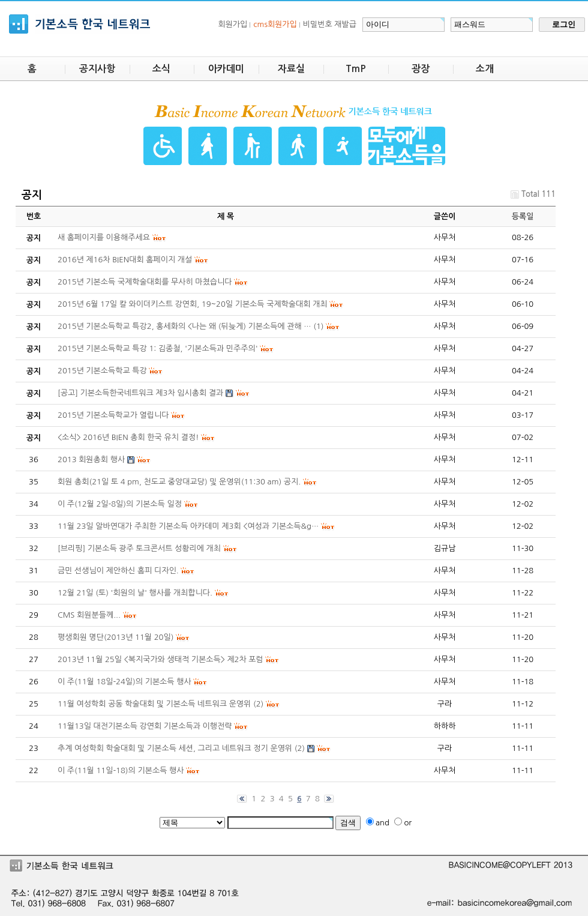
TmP (356, 69)
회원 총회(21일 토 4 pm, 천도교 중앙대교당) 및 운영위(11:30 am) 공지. (179, 482)
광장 (421, 69)
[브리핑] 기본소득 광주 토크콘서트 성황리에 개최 (139, 548)
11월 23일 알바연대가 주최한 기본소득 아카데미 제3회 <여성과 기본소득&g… (188, 526)
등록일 (523, 216)
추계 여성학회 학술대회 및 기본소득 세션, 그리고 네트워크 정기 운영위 (175, 748)
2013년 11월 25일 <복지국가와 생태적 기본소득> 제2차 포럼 (160, 659)
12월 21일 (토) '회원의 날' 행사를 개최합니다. (135, 593)
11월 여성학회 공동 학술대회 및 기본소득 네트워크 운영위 (154, 704)
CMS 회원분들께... (89, 615)
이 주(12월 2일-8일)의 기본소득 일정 (120, 504)
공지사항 (97, 69)
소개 (485, 69)
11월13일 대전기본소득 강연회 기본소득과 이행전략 (145, 726)
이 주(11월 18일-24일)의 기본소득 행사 (124, 682)
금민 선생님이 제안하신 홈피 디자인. (118, 571)
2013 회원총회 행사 (91, 460)
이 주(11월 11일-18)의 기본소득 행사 (121, 770)
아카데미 (226, 69)
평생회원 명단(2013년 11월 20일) (115, 637)
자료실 (291, 69)
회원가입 (232, 24)
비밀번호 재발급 (330, 24)
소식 (161, 69)
